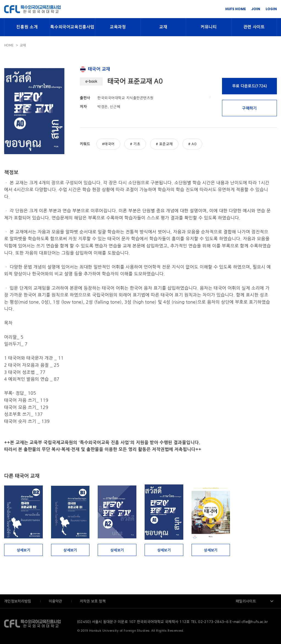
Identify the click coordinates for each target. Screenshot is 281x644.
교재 (163, 27)
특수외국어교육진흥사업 (72, 27)
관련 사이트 (254, 27)
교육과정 (118, 27)
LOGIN (271, 9)
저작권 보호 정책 (93, 601)
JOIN (256, 9)
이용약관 (56, 601)
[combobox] (255, 601)
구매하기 (249, 108)
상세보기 (23, 550)
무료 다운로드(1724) (249, 86)
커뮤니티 (209, 27)
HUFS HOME (236, 9)
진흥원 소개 (27, 27)
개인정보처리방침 (18, 601)
